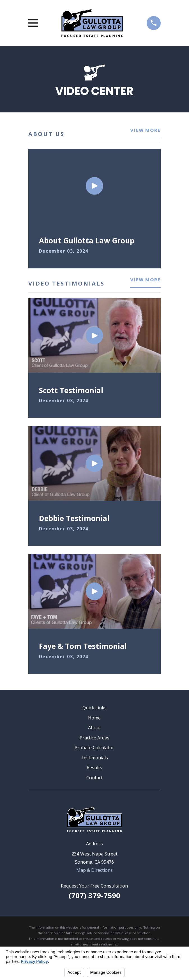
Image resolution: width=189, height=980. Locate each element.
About (95, 728)
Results (94, 768)
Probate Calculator (94, 748)
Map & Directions (95, 870)
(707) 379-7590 (95, 896)
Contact (95, 778)
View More (145, 131)
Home (94, 718)
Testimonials (94, 758)
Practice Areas (95, 738)
